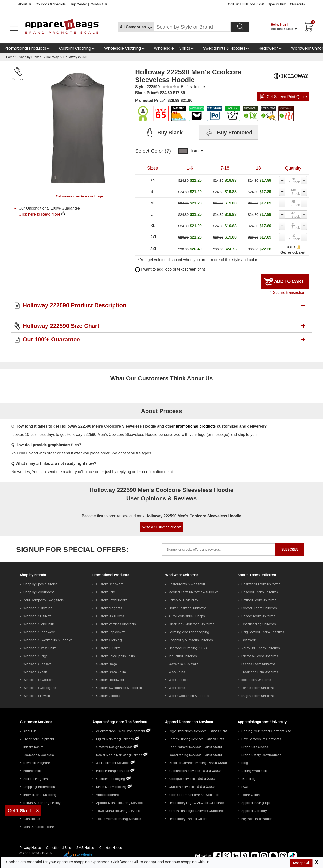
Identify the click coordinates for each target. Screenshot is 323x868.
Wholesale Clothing (123, 48)
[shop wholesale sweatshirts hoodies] (226, 48)
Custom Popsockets (111, 632)
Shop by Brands (30, 57)
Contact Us (99, 4)
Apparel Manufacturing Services (120, 803)
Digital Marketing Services (115, 739)
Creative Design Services (114, 747)
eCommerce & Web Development (121, 731)
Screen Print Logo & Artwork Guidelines (197, 811)
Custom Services (181, 787)
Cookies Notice (111, 848)
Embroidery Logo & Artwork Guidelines (196, 803)
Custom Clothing (75, 48)
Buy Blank (163, 133)
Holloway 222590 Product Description (75, 305)
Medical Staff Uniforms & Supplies (194, 592)
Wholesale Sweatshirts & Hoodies (48, 640)
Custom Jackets (108, 696)
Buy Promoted (229, 133)
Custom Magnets (109, 608)
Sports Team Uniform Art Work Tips (194, 795)
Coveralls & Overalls (184, 664)
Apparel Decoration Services (189, 722)
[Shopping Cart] (308, 27)
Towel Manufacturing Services (118, 811)
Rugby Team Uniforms (258, 696)
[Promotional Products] (27, 48)
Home (10, 57)
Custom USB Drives (110, 616)
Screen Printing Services (186, 739)
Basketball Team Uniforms (261, 584)
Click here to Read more (40, 214)
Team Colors (251, 795)
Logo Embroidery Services (188, 731)
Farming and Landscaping (189, 632)
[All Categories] (136, 27)
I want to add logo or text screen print (170, 269)
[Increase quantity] (304, 180)
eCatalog (249, 779)
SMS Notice (85, 848)
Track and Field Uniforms (260, 672)
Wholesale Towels (37, 696)
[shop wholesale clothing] (125, 48)
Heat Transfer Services (185, 747)
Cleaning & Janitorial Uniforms (192, 624)
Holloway (52, 57)
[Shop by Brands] (33, 575)
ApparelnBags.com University (262, 722)
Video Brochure (107, 795)
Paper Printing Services (113, 771)
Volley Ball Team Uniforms (261, 648)
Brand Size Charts (255, 747)
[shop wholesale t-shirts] (174, 48)
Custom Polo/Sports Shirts (115, 656)
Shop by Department (39, 592)
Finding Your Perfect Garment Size (266, 731)
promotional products (196, 426)
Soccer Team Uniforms (258, 616)
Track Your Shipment (39, 739)
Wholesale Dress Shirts (40, 648)
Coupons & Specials (39, 755)
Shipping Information (39, 787)
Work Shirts (177, 672)
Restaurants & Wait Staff (187, 584)
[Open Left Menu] (14, 27)
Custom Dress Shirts (111, 672)
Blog (245, 763)
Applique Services (182, 779)
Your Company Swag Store (44, 600)
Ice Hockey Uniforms (256, 680)
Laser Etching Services (185, 755)
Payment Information (257, 819)
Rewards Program (37, 763)
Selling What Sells (254, 771)
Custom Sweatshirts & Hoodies (119, 688)
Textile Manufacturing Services (119, 819)
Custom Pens (106, 592)
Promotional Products (25, 48)
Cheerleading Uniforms (259, 624)
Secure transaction (287, 292)
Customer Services (36, 722)
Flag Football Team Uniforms (263, 632)
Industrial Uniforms (183, 656)
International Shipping (40, 795)
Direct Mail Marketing (111, 787)
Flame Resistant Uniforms (188, 608)
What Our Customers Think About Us (161, 378)
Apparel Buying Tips (256, 803)
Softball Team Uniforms (259, 600)
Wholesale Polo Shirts (39, 624)
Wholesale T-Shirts (172, 48)
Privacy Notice (30, 848)
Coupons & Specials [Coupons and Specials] (50, 4)
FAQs (245, 787)
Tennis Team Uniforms (258, 688)
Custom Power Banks (112, 600)
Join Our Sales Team (39, 827)
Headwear (268, 48)
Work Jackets (179, 680)
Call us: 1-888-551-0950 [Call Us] (246, 4)
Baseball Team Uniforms (260, 592)
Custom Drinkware (110, 584)
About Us (25, 4)
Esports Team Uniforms (258, 664)
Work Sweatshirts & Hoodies (189, 696)
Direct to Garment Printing (188, 763)
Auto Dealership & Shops (187, 616)
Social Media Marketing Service (119, 755)
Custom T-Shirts (108, 648)
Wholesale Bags (36, 656)
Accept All (301, 863)
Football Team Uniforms (259, 608)
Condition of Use (59, 848)
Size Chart (18, 79)
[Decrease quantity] (282, 180)
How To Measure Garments (261, 739)
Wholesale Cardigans (40, 688)
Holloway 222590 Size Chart (61, 326)
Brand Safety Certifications (261, 755)
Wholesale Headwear (39, 632)
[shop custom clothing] (77, 48)
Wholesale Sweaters (38, 680)
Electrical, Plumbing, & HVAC (189, 648)
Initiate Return (34, 747)
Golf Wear (249, 640)
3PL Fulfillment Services (113, 763)
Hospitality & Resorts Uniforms (191, 640)
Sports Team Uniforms (257, 575)
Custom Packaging (111, 779)
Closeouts (297, 4)
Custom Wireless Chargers (116, 624)
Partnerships (33, 771)
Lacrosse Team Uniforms (260, 656)
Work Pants (177, 688)
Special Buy (277, 4)
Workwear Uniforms (182, 575)
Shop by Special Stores (40, 584)
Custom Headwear (110, 680)
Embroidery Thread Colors (188, 819)
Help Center (78, 4)
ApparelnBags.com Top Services (120, 722)
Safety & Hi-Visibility (183, 600)
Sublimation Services (184, 771)
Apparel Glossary (254, 811)
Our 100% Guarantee (51, 339)
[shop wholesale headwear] (270, 48)
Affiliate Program (36, 779)
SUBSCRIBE (290, 549)
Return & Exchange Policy (42, 803)
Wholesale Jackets (37, 664)
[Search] (240, 27)
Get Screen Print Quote (287, 97)
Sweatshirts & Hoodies (224, 48)
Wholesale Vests (36, 672)
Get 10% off (19, 811)
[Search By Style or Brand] (192, 27)
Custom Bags (107, 664)
